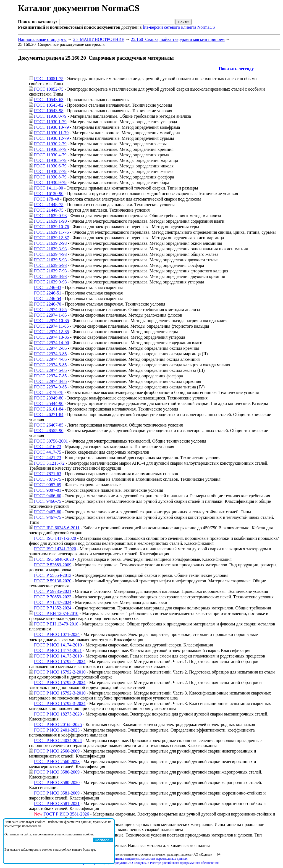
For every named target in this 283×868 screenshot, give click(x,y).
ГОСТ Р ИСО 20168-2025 (58, 724)
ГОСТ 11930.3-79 (50, 149)
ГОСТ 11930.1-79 (50, 122)
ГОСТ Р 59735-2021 (53, 591)
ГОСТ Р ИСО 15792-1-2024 (60, 661)
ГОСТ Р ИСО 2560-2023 (57, 762)
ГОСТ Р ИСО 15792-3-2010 (60, 693)
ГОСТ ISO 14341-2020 (55, 549)
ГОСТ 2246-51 (48, 293)
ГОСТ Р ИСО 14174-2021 (58, 650)
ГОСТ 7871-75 (48, 479)
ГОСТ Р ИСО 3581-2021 (57, 803)
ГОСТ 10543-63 (49, 100)
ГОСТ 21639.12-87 (51, 238)
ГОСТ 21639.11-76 (51, 232)
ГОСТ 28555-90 (49, 431)
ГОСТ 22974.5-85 (50, 365)
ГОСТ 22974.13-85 (51, 337)
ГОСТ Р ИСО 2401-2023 (57, 730)
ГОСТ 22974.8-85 (50, 381)
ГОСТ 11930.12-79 (51, 138)
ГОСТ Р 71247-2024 (53, 602)
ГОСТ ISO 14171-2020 (55, 538)
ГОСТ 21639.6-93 (50, 265)
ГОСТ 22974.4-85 (50, 359)
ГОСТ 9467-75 (48, 517)
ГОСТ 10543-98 (49, 111)
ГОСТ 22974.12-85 (51, 332)
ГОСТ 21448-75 (49, 205)
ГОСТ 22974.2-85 (50, 348)
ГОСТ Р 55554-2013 (53, 575)
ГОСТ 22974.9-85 (50, 387)
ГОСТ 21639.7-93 (50, 271)
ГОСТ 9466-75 (48, 501)
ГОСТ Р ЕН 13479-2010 (56, 624)
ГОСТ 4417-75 (48, 452)
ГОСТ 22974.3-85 (50, 354)
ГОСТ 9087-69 (48, 485)
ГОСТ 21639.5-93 (50, 260)
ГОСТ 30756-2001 (51, 441)
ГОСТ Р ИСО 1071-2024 (57, 634)
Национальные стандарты (42, 39)
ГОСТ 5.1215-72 (49, 463)
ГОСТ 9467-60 (48, 512)
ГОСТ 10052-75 (49, 89)
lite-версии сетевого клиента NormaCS (179, 27)
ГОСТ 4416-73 (48, 447)
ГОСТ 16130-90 (49, 194)
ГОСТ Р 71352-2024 (53, 608)
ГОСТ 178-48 (46, 199)
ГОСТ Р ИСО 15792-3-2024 (60, 703)
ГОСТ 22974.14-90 (51, 343)
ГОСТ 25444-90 (49, 403)
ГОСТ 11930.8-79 (50, 177)
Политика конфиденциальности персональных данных (149, 859)
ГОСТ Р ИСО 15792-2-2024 (60, 682)
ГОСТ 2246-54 (48, 298)
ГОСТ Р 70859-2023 (53, 597)
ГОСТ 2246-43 (48, 287)
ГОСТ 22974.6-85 (50, 370)
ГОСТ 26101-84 (49, 409)
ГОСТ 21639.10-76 (51, 227)
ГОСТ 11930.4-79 (50, 155)
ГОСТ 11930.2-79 (50, 144)
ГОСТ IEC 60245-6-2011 (57, 528)
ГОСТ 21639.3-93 (50, 249)
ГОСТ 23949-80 (49, 398)
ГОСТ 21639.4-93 (50, 254)
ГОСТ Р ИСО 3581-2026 (66, 814)
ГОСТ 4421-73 (48, 458)
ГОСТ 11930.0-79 (50, 116)
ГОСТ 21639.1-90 (50, 221)
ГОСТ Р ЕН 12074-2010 (56, 613)
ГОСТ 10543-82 (49, 105)
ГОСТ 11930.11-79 (51, 133)
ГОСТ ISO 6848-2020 (54, 559)
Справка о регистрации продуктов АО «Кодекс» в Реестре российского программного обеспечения (149, 863)
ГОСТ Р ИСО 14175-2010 (58, 656)
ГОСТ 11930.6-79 (50, 166)
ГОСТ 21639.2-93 (50, 243)
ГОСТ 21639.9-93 (50, 282)
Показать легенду (236, 69)
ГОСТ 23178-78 (49, 392)
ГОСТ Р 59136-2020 (53, 581)
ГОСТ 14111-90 (49, 188)
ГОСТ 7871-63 (48, 474)
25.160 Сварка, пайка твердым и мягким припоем (178, 39)
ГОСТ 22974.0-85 (50, 310)
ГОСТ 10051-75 (49, 79)
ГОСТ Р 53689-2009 (53, 565)
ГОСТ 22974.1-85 (50, 315)
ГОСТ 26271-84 (49, 415)
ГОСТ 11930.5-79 (50, 160)
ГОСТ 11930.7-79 (50, 171)
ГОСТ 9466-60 (48, 496)
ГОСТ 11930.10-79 (51, 127)
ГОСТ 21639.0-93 (50, 216)
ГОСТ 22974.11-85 (51, 326)
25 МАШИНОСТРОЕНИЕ (99, 39)
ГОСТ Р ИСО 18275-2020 (58, 714)
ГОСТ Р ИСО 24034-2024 (58, 741)
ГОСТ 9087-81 (48, 490)
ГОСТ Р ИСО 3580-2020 (57, 782)
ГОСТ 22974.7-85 (50, 376)
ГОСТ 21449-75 (49, 210)
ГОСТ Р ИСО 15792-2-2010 (60, 672)
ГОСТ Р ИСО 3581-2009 (57, 793)
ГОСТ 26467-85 (49, 425)
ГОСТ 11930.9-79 (50, 182)
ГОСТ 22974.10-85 (51, 321)
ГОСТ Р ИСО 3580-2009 (57, 772)
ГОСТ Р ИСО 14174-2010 (58, 645)
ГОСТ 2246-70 (48, 304)
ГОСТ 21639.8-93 (50, 276)
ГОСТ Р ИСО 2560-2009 (57, 751)
